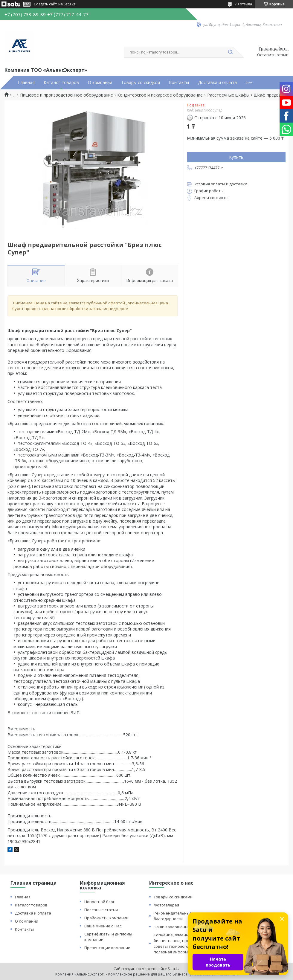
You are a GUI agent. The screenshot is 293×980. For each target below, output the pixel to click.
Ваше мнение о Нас (103, 926)
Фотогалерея (166, 905)
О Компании (27, 921)
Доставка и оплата (217, 83)
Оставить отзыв (273, 55)
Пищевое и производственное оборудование (67, 95)
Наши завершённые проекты (182, 927)
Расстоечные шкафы (228, 95)
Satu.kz (174, 969)
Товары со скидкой (141, 83)
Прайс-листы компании (106, 918)
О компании (100, 83)
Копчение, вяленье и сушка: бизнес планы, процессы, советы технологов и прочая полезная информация (181, 943)
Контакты (179, 83)
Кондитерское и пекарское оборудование (160, 95)
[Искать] (230, 52)
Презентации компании (107, 948)
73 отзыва (243, 4)
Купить (236, 157)
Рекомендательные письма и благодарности (182, 916)
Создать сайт (45, 4)
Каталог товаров (61, 83)
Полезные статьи (101, 910)
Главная (26, 83)
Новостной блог (99, 902)
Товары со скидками (173, 897)
